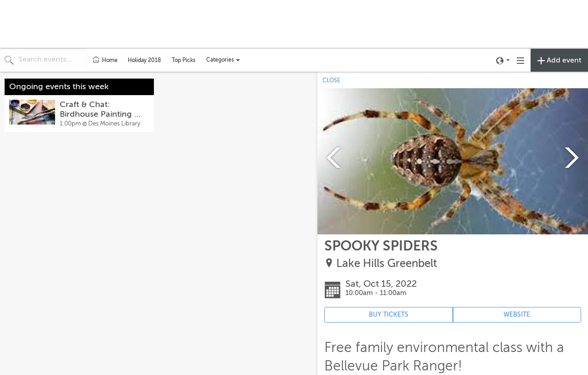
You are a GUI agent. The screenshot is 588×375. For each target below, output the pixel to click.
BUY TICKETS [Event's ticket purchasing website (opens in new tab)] (389, 315)
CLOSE (331, 80)
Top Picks (184, 60)
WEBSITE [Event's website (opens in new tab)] (517, 315)
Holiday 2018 (144, 60)
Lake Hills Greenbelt (387, 264)
